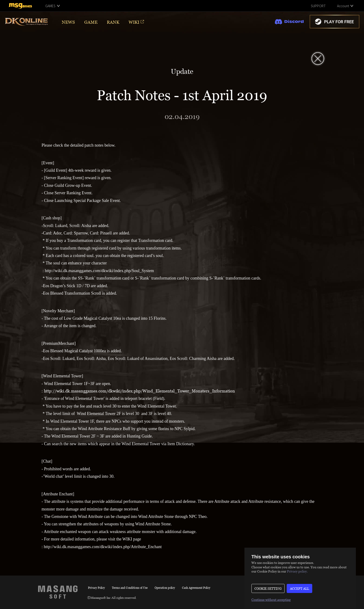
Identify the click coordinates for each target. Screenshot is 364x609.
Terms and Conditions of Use (130, 588)
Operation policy (165, 588)
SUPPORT (318, 6)
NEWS (68, 22)
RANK (113, 22)
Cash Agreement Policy (196, 588)
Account (343, 6)
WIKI (134, 22)
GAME (91, 22)
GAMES (50, 6)
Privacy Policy (96, 588)
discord (289, 22)
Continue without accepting (271, 600)
